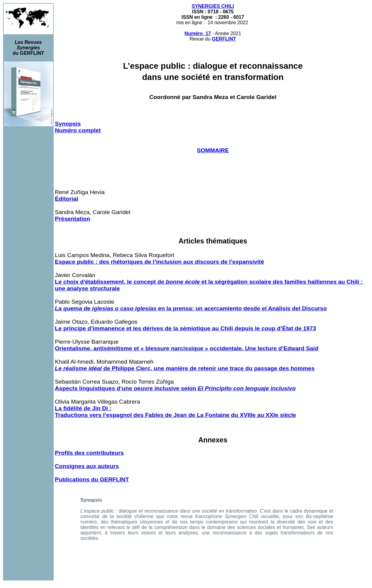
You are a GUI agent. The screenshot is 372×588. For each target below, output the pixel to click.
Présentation (72, 219)
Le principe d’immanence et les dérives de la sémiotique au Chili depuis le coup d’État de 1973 (186, 328)
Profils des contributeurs (89, 453)
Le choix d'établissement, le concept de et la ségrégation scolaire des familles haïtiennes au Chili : (209, 282)
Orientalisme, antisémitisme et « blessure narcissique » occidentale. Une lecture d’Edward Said (187, 348)
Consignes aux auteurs (87, 466)
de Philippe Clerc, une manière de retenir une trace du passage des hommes (185, 368)
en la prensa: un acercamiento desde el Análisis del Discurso (191, 308)
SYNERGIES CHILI (213, 6)
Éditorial (67, 199)
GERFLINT (224, 39)
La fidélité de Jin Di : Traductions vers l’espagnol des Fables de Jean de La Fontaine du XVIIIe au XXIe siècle (175, 412)
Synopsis (68, 124)
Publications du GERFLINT (92, 479)
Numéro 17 (198, 33)
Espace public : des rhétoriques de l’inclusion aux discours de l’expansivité (159, 262)
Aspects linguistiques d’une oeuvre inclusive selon (175, 388)
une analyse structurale (87, 288)
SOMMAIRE (213, 150)
